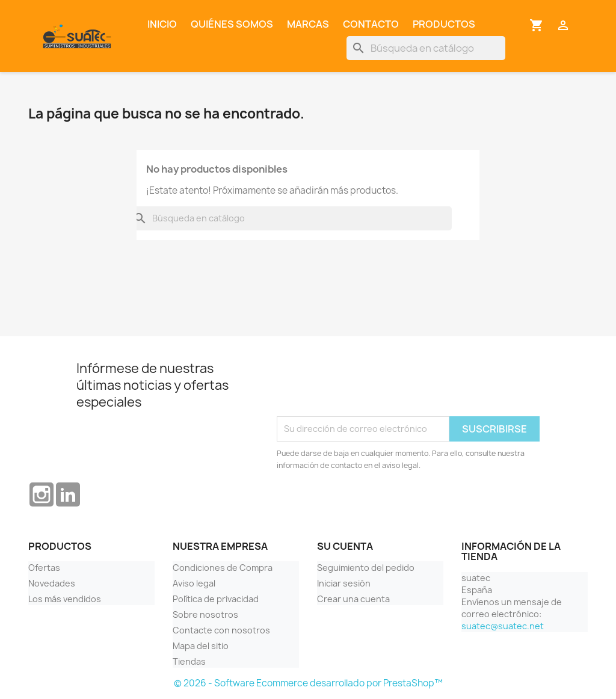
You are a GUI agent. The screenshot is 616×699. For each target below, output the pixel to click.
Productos (444, 24)
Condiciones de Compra (223, 568)
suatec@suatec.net (503, 626)
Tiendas (189, 661)
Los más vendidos (65, 599)
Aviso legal (194, 583)
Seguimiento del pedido (366, 568)
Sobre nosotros (205, 614)
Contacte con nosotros (221, 630)
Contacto (371, 24)
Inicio (162, 24)
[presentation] (368, 387)
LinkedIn (68, 494)
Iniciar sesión (344, 583)
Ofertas (44, 568)
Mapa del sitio (201, 646)
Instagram (42, 494)
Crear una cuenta (353, 599)
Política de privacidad (216, 599)
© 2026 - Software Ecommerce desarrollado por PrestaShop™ (308, 683)
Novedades (52, 583)
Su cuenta (345, 546)
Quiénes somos (232, 24)
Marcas (308, 24)
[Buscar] (426, 48)
